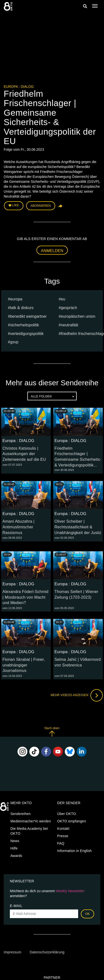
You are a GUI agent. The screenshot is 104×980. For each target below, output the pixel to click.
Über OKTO (67, 814)
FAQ (61, 843)
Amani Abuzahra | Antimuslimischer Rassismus (18, 527)
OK (87, 914)
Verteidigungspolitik (27, 334)
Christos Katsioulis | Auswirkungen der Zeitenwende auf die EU (24, 454)
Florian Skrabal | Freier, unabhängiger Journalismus (24, 665)
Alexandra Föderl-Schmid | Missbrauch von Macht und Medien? (25, 597)
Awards (16, 856)
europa (16, 299)
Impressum (12, 952)
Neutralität (69, 325)
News (15, 841)
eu (63, 299)
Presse (63, 836)
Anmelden (52, 251)
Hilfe (14, 848)
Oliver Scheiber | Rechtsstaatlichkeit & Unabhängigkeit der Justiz (78, 527)
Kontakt (63, 829)
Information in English (74, 851)
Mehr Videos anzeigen (77, 695)
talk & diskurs (22, 308)
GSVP (14, 342)
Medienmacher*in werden (31, 821)
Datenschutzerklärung (47, 952)
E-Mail (16, 906)
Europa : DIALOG (19, 87)
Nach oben (52, 731)
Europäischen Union (78, 316)
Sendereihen (20, 814)
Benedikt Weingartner (28, 316)
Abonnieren (41, 206)
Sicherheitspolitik (25, 325)
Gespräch (69, 308)
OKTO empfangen (72, 821)
